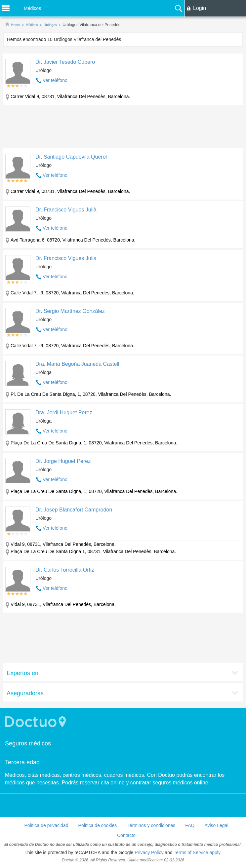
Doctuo (36, 722)
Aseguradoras (25, 693)
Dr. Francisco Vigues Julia (66, 258)
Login (200, 8)
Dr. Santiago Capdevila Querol (71, 157)
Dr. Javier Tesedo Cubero (65, 62)
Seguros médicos (28, 743)
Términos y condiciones (151, 825)
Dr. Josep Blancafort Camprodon (74, 510)
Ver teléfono (55, 80)
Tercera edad (22, 762)
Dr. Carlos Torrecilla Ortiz (65, 570)
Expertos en (22, 673)
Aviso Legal (216, 825)
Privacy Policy (149, 852)
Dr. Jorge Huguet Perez (63, 461)
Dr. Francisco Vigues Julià (66, 210)
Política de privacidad (46, 825)
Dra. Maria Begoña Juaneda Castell (77, 364)
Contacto (126, 835)
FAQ (190, 825)
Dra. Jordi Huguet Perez (64, 413)
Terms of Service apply (197, 852)
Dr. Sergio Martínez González (70, 311)
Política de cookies (98, 825)
